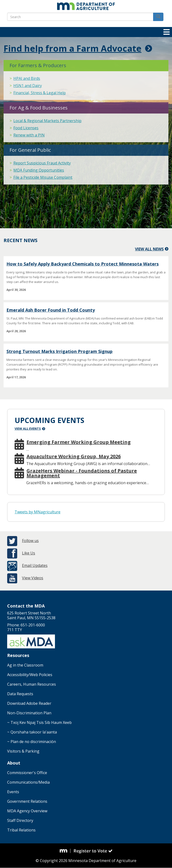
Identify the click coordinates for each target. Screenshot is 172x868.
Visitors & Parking (23, 751)
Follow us (30, 541)
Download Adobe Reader (29, 703)
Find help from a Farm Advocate (73, 48)
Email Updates (35, 565)
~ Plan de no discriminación (32, 742)
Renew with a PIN (29, 135)
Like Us (29, 553)
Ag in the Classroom (25, 665)
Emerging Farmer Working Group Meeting (79, 442)
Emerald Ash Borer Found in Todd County (51, 310)
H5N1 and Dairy (28, 86)
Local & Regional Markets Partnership (47, 121)
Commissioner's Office (27, 773)
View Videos (33, 578)
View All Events (28, 429)
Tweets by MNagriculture (38, 512)
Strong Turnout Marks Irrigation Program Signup (59, 351)
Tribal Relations (21, 830)
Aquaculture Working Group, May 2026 (74, 456)
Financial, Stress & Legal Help (40, 93)
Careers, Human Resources (32, 684)
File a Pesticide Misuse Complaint (43, 177)
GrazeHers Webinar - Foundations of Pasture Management (82, 473)
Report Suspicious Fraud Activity (42, 163)
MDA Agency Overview (27, 811)
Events (13, 792)
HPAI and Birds (27, 78)
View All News (149, 249)
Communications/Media (28, 782)
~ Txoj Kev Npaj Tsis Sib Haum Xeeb (39, 722)
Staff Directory (20, 820)
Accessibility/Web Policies (30, 675)
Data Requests (20, 694)
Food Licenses (26, 128)
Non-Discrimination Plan (29, 713)
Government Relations (27, 801)
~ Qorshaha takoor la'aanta (32, 732)
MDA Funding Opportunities (39, 170)
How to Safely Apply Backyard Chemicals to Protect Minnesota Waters (83, 264)
